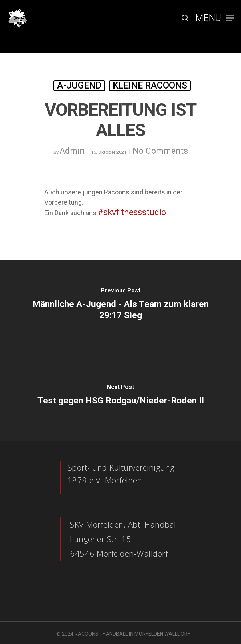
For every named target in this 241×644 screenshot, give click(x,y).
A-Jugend (79, 85)
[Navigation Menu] (215, 17)
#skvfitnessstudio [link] (132, 212)
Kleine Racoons (150, 85)
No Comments (160, 151)
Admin (72, 151)
